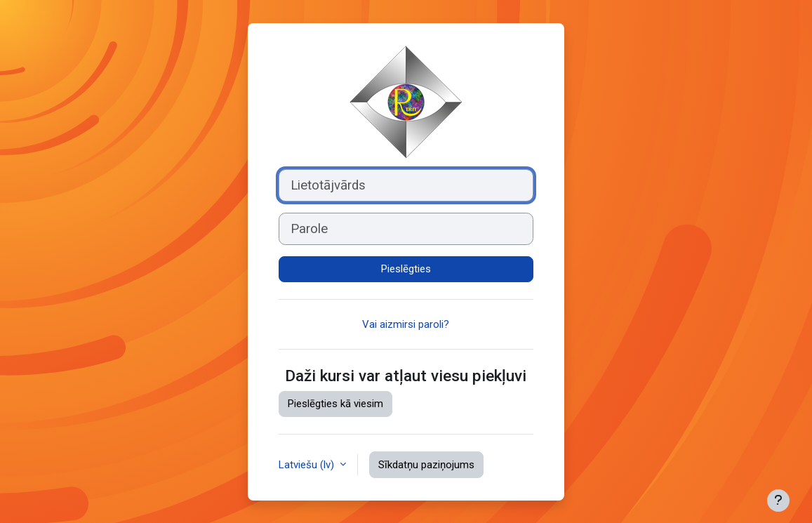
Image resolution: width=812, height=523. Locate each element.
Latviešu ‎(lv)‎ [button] (308, 465)
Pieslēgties (406, 269)
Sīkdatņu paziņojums (426, 465)
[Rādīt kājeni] (778, 501)
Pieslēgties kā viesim (335, 404)
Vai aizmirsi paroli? (406, 324)
